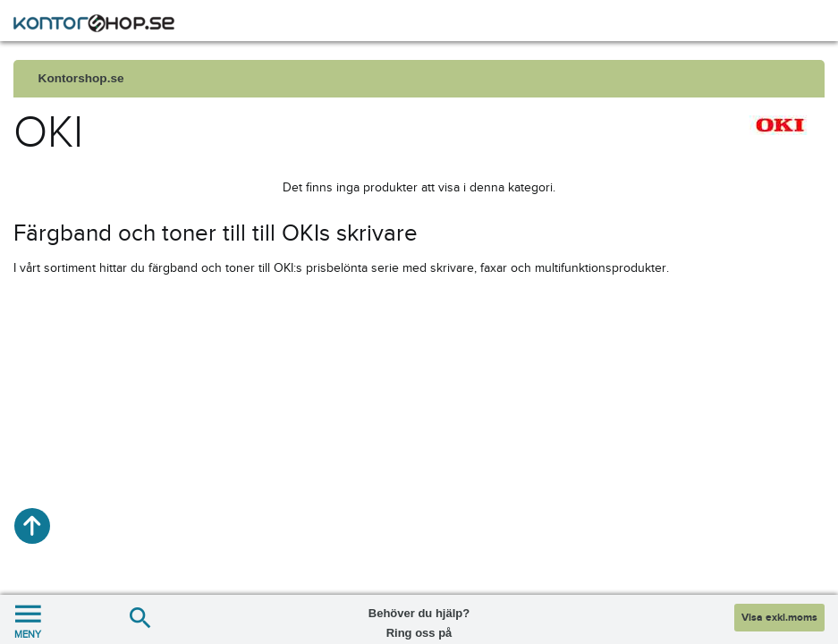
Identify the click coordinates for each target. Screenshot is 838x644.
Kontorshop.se (81, 78)
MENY (28, 619)
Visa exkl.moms (779, 618)
